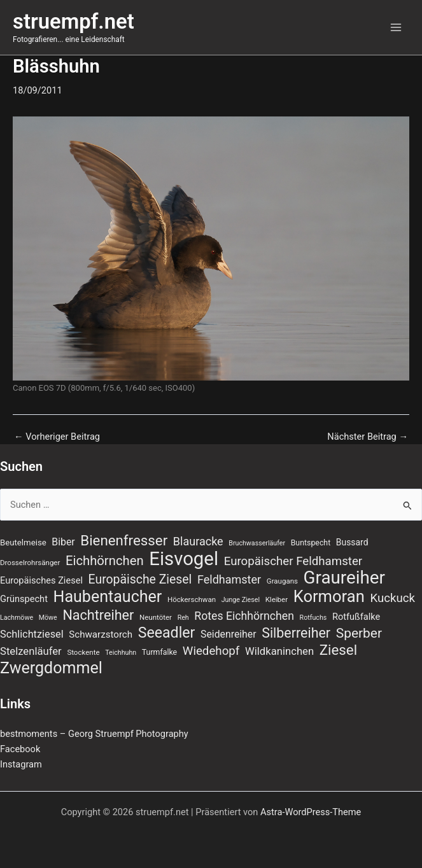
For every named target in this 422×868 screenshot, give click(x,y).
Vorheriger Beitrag (57, 437)
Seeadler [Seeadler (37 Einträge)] (167, 633)
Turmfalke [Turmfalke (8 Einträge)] (159, 652)
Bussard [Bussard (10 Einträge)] (352, 542)
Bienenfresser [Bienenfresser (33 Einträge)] (124, 540)
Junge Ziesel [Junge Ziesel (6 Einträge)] (241, 600)
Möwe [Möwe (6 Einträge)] (48, 618)
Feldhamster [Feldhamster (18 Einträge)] (229, 579)
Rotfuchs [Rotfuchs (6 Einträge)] (313, 618)
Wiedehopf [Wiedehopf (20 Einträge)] (211, 651)
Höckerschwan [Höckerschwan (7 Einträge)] (192, 599)
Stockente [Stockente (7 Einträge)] (83, 652)
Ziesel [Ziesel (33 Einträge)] (338, 650)
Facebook (20, 749)
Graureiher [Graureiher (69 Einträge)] (344, 578)
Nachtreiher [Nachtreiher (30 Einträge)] (98, 615)
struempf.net (74, 22)
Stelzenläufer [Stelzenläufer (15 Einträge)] (31, 651)
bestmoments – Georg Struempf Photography (94, 734)
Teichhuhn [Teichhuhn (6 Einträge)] (121, 653)
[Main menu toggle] (396, 27)
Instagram (21, 764)
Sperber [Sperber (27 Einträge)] (359, 633)
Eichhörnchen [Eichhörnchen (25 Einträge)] (105, 561)
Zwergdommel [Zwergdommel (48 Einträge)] (51, 668)
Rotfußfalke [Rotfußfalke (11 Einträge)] (356, 617)
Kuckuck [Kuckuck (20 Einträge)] (392, 598)
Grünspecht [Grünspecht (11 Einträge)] (24, 599)
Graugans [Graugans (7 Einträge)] (282, 581)
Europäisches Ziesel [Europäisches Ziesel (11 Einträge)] (41, 580)
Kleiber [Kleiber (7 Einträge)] (277, 599)
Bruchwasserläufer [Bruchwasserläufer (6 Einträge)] (257, 543)
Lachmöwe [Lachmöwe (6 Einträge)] (17, 618)
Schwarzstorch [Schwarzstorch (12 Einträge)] (101, 634)
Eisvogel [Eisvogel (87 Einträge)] (184, 559)
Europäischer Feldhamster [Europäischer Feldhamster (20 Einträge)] (293, 561)
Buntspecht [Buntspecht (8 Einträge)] (311, 543)
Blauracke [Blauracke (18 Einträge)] (198, 541)
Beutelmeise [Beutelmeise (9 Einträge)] (23, 542)
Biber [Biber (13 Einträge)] (63, 542)
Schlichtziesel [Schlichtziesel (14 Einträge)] (32, 634)
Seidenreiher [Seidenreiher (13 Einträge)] (228, 634)
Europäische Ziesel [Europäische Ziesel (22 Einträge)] (140, 579)
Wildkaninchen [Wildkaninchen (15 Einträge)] (279, 651)
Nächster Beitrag (368, 437)
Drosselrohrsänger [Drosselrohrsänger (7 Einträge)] (30, 563)
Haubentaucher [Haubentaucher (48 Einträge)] (108, 597)
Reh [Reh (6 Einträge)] (183, 618)
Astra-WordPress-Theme (311, 812)
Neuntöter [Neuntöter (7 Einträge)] (156, 617)
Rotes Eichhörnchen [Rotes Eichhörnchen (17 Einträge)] (244, 616)
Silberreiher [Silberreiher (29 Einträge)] (296, 633)
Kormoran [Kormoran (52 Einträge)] (329, 596)
